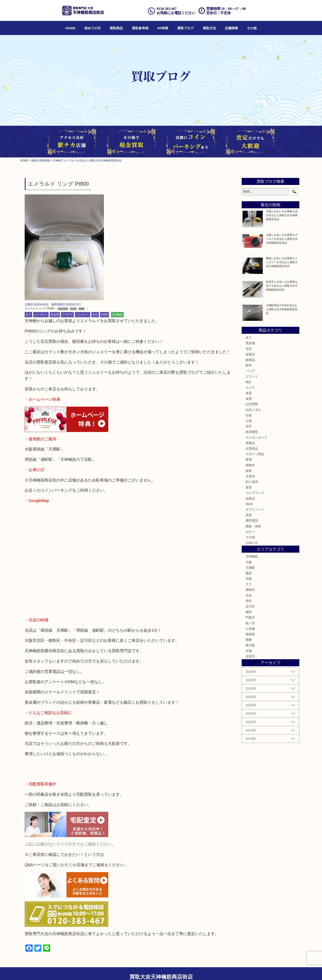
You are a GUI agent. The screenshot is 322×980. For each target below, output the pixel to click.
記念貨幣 (252, 404)
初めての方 (93, 28)
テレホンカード (256, 437)
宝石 (95, 315)
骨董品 (250, 443)
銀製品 (250, 360)
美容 (249, 515)
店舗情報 (231, 28)
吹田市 (250, 656)
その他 (252, 28)
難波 (249, 573)
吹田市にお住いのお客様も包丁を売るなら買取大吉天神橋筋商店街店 (282, 286)
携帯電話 (252, 520)
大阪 (249, 562)
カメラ (250, 388)
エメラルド (41, 315)
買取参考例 (140, 28)
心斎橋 (250, 629)
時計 (249, 382)
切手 (249, 426)
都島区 (250, 590)
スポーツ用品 (255, 454)
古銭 (249, 415)
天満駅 (250, 568)
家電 (249, 460)
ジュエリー (83, 315)
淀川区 (250, 606)
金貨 (249, 399)
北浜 (249, 595)
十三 (249, 584)
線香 (249, 471)
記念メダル (253, 410)
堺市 (249, 601)
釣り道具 (252, 482)
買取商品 (116, 28)
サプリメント (255, 509)
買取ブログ (185, 28)
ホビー (250, 532)
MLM (249, 504)
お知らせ (252, 543)
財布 (249, 365)
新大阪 (250, 645)
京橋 (249, 579)
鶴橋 (249, 640)
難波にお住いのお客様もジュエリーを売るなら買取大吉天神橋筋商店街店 (282, 262)
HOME (70, 28)
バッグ (250, 371)
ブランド (252, 376)
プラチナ (67, 315)
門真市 (250, 617)
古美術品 (252, 448)
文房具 (250, 476)
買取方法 (209, 28)
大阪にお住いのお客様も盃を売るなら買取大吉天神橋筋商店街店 (282, 215)
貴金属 (55, 315)
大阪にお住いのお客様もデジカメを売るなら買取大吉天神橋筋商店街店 (282, 239)
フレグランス (255, 493)
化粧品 (250, 498)
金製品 (250, 354)
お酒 (249, 421)
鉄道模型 (252, 432)
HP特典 (163, 28)
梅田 (249, 612)
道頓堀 (250, 634)
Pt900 (104, 315)
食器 (249, 393)
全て (28, 315)
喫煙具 (250, 465)
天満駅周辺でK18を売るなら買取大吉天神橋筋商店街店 (282, 309)
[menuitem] (70, 28)
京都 (249, 651)
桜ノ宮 (250, 623)
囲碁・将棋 (253, 526)
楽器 (249, 487)
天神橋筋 (117, 315)
